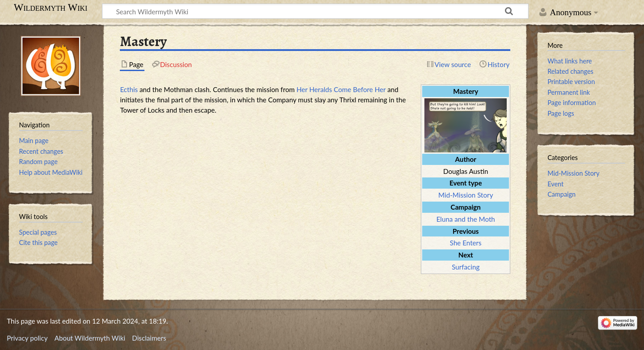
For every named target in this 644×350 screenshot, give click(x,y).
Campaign (561, 194)
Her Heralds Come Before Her (341, 89)
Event (555, 184)
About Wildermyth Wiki (90, 338)
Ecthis (129, 89)
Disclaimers (149, 338)
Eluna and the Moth (466, 219)
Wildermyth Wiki (51, 8)
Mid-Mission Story (466, 195)
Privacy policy (27, 338)
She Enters (466, 243)
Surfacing (466, 267)
